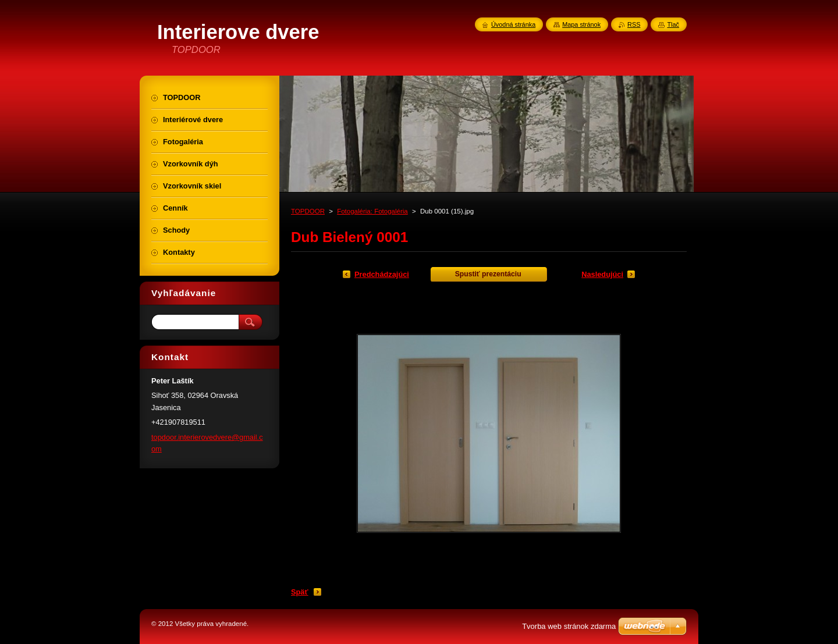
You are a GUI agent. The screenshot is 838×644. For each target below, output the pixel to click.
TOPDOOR (308, 211)
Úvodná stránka (513, 24)
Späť (300, 592)
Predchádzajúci (382, 274)
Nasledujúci (602, 274)
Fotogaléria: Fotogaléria (372, 211)
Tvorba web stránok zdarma (569, 626)
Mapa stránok (581, 24)
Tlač (673, 24)
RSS (634, 24)
